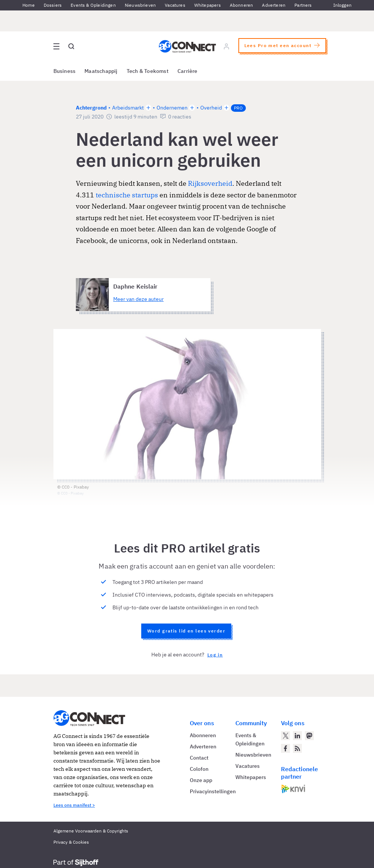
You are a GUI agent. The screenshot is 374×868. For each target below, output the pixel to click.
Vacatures (175, 5)
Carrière (188, 71)
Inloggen (342, 5)
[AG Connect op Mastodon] (309, 736)
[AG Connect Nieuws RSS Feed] (297, 748)
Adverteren (274, 5)
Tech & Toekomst (148, 71)
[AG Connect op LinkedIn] (297, 736)
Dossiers (53, 5)
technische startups (127, 195)
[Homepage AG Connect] (187, 46)
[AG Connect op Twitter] (285, 736)
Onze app (201, 780)
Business (65, 71)
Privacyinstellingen (213, 791)
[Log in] (226, 46)
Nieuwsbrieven (140, 5)
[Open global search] (71, 46)
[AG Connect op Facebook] (285, 748)
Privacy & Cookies (71, 842)
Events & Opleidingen (93, 5)
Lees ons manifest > (74, 805)
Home (29, 5)
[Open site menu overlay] (56, 46)
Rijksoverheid (210, 183)
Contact (199, 758)
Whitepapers (208, 5)
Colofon (199, 769)
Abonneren (242, 5)
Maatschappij (101, 71)
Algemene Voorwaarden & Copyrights (91, 831)
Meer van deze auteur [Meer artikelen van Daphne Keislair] (138, 299)
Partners (303, 5)
